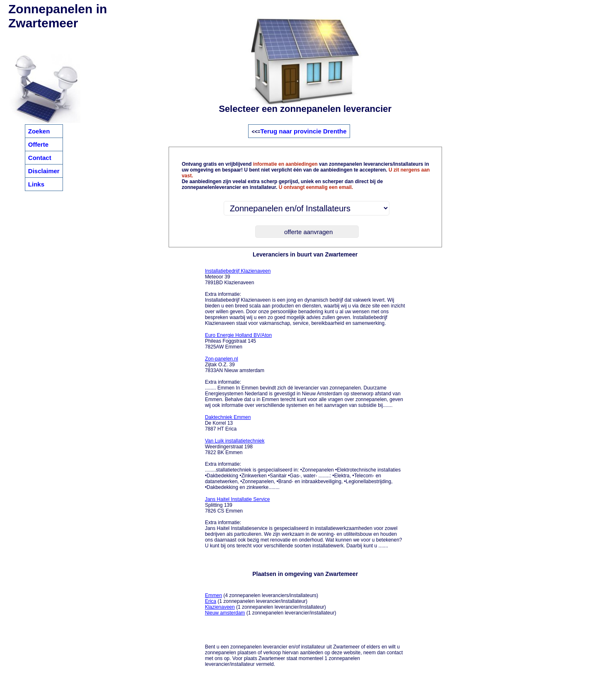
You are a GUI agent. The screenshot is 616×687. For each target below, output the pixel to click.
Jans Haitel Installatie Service (238, 499)
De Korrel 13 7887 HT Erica (228, 423)
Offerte (38, 144)
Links (36, 184)
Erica (211, 601)
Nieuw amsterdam (225, 613)
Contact (40, 158)
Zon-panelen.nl (222, 359)
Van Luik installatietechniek (235, 441)
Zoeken (39, 131)
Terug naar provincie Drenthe (304, 131)
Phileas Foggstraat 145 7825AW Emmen (238, 341)
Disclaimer (44, 171)
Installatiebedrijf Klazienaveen (238, 271)
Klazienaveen (220, 607)
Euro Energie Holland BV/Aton (238, 335)
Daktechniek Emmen (228, 417)
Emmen (214, 595)
